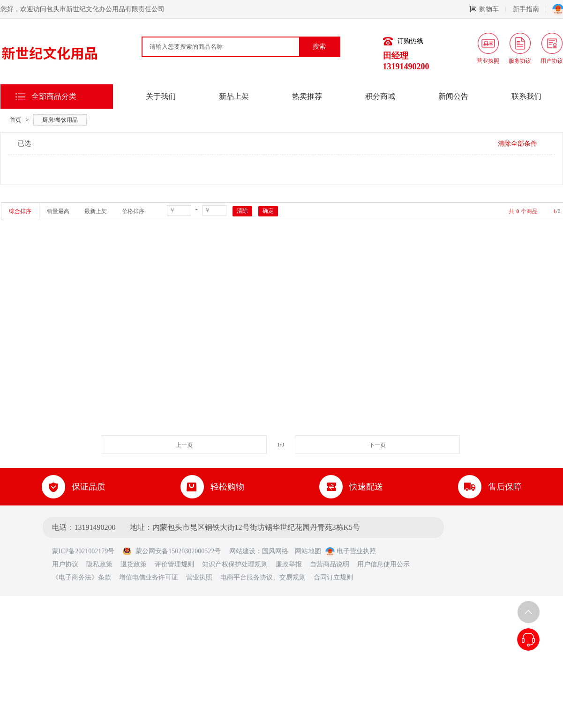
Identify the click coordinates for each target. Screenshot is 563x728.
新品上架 (234, 96)
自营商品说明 (330, 564)
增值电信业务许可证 (149, 577)
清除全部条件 (518, 144)
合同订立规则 (333, 577)
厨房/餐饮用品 (60, 120)
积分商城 (380, 96)
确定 (268, 211)
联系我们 (526, 96)
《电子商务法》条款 (82, 577)
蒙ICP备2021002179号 (87, 551)
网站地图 (308, 551)
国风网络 (275, 551)
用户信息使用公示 (383, 564)
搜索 (319, 47)
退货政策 (134, 564)
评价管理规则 (174, 564)
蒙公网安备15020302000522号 (172, 551)
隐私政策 (99, 564)
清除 (242, 211)
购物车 (488, 9)
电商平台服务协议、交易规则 (263, 577)
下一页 (377, 445)
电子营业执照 (351, 551)
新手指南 (529, 9)
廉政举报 (289, 564)
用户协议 (65, 564)
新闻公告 (453, 96)
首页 (15, 120)
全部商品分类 (54, 96)
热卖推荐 (307, 96)
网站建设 (242, 551)
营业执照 (199, 577)
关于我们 (161, 96)
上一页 (184, 445)
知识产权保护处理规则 (235, 564)
